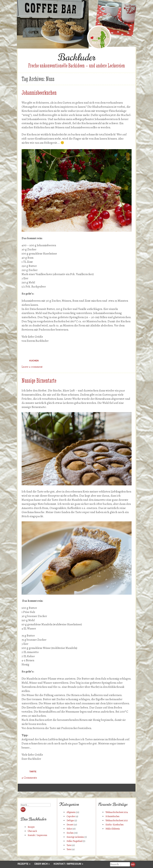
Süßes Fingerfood (74, 841)
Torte (69, 849)
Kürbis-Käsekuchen (115, 825)
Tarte (33, 772)
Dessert (70, 825)
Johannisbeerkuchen (39, 93)
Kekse (69, 829)
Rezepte (31, 827)
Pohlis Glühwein (113, 829)
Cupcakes (71, 816)
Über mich (32, 831)
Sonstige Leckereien (75, 837)
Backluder (77, 57)
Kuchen (34, 361)
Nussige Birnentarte (39, 381)
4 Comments (29, 778)
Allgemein (71, 812)
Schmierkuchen (112, 816)
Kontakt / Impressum (37, 835)
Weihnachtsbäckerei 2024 (117, 812)
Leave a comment (32, 367)
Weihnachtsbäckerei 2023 (117, 820)
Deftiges (70, 820)
